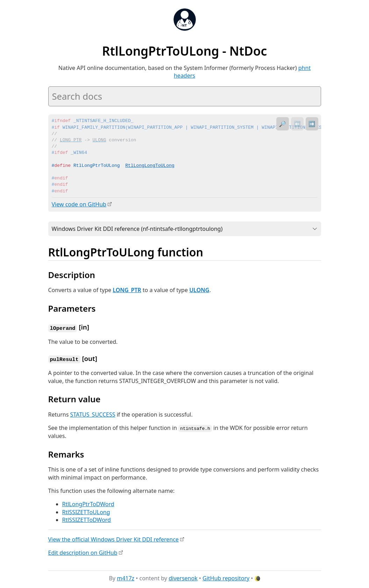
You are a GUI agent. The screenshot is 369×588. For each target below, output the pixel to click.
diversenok (183, 577)
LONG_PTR (127, 290)
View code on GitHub (79, 204)
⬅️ (297, 124)
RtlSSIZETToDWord (87, 518)
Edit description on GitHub (83, 551)
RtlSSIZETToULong (86, 511)
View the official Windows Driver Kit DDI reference (113, 538)
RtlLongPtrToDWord (88, 503)
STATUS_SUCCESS (93, 413)
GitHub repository (226, 577)
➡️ (312, 124)
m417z (126, 577)
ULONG (199, 290)
